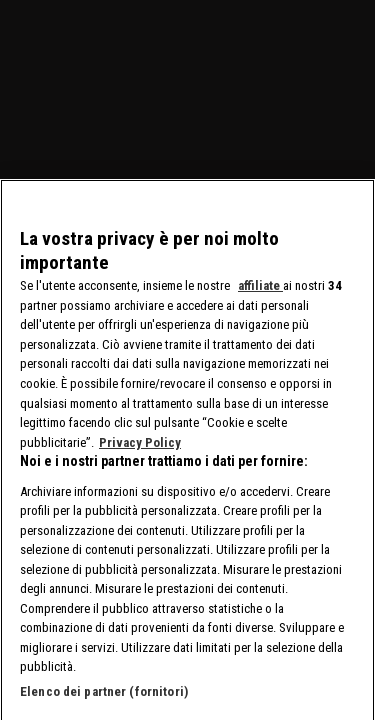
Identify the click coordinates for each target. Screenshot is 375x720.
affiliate (260, 295)
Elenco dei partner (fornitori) (104, 701)
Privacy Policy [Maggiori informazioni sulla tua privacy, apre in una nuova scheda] (140, 452)
